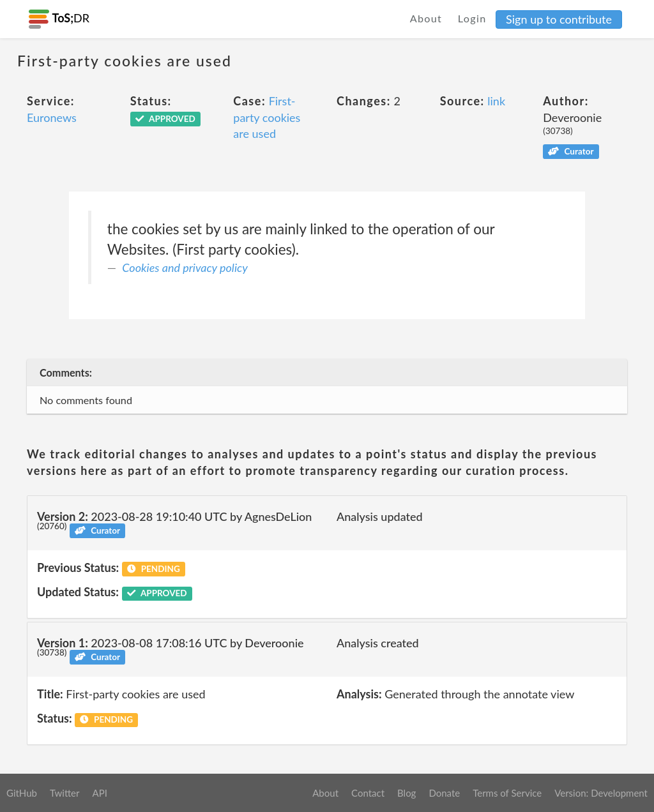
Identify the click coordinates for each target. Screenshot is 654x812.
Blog (407, 793)
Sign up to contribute (559, 19)
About (426, 18)
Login (472, 18)
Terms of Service (507, 793)
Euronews (52, 117)
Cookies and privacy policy (185, 267)
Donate (444, 793)
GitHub (22, 793)
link (496, 101)
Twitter (65, 793)
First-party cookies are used (267, 117)
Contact (368, 793)
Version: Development (601, 793)
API (99, 793)
